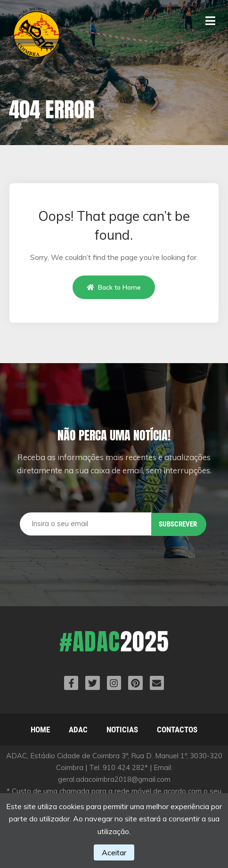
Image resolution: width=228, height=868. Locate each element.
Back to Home (114, 287)
